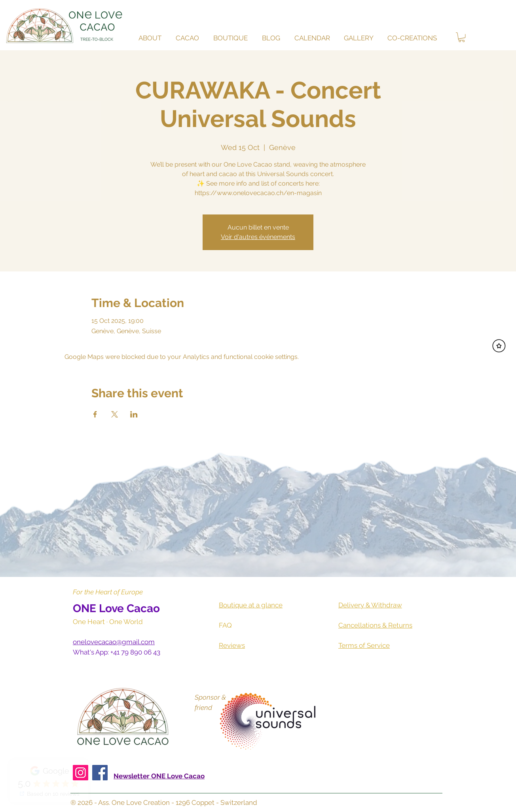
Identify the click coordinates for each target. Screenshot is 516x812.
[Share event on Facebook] (95, 414)
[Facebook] (100, 773)
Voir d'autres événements (258, 237)
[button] (189, 38)
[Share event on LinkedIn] (134, 414)
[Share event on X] (115, 414)
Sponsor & (210, 697)
